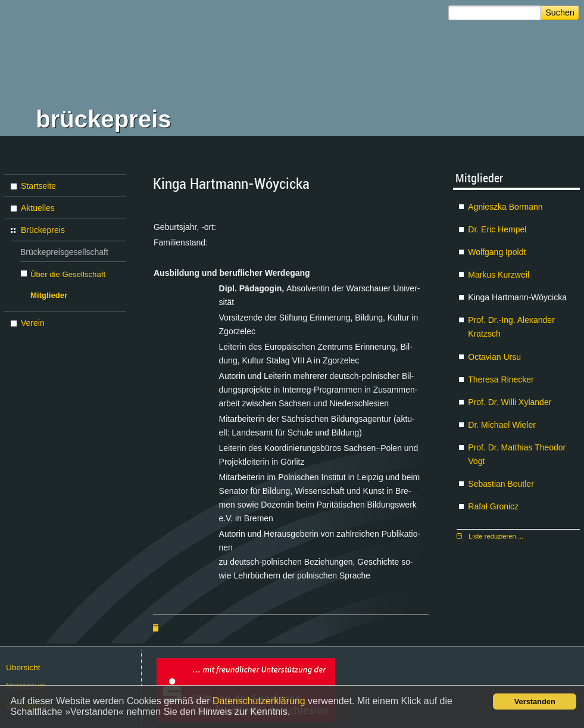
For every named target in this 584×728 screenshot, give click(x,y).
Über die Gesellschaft (68, 274)
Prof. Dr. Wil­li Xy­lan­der (510, 402)
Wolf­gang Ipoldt (497, 252)
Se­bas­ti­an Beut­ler (501, 484)
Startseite (38, 186)
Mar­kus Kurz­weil (499, 275)
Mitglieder (49, 295)
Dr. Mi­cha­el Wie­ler (502, 425)
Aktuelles (38, 208)
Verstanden (535, 701)
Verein (33, 323)
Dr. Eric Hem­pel (497, 229)
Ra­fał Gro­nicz (493, 506)
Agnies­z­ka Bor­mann (505, 207)
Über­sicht (23, 668)
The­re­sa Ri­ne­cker (501, 379)
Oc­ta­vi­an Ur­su (494, 357)
